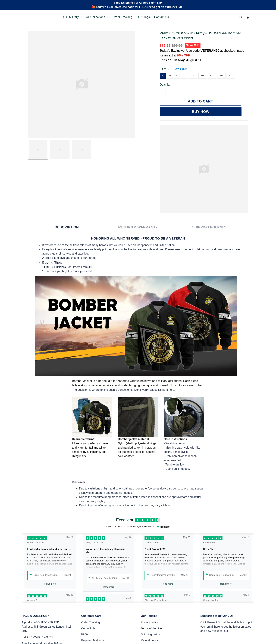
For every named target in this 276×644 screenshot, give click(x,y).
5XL (221, 76)
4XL (212, 76)
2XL (193, 76)
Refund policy (149, 630)
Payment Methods (93, 630)
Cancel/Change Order (95, 636)
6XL (231, 76)
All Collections (97, 17)
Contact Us (162, 17)
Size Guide (181, 69)
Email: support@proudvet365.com (43, 633)
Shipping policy (150, 624)
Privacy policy (149, 612)
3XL (203, 76)
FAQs (85, 624)
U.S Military (73, 17)
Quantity (165, 85)
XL (184, 76)
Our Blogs (143, 17)
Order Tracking (122, 17)
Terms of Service (151, 618)
